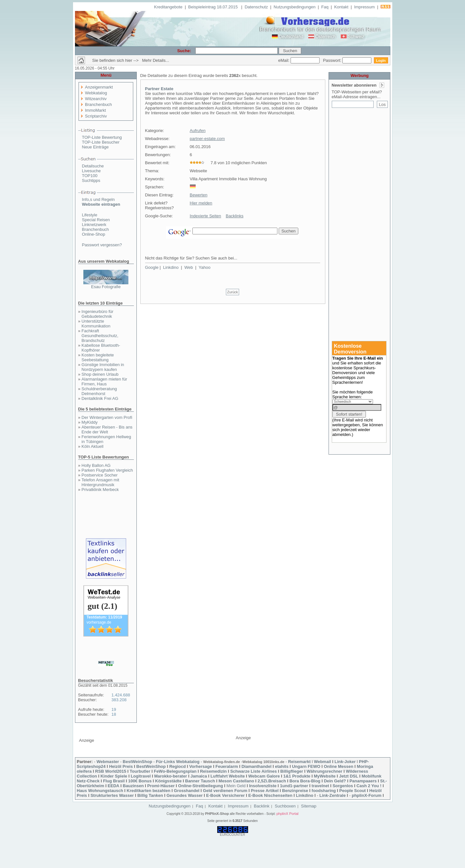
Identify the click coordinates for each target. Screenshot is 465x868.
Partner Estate (159, 89)
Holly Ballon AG (96, 465)
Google (152, 267)
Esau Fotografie (106, 287)
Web (189, 267)
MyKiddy (89, 422)
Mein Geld (236, 786)
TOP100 (90, 176)
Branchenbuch (98, 104)
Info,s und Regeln (98, 199)
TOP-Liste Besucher (101, 142)
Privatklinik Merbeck (100, 490)
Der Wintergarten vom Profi (107, 417)
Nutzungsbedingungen (294, 7)
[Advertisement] (360, 221)
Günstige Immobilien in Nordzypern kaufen (103, 367)
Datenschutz (256, 7)
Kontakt (341, 7)
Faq (325, 7)
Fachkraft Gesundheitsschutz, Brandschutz (100, 336)
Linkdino (171, 267)
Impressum (364, 7)
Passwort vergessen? (102, 245)
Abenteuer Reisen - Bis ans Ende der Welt (107, 429)
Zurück (233, 292)
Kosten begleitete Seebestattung (98, 357)
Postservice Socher (99, 475)
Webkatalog (96, 93)
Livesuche (92, 171)
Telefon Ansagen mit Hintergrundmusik (100, 482)
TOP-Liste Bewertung (102, 137)
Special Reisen (96, 220)
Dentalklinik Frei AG (100, 398)
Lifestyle (90, 215)
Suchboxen (285, 806)
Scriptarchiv (96, 116)
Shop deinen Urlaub (100, 374)
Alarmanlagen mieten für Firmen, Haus (104, 382)
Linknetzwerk (94, 225)
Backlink (262, 806)
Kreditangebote (168, 7)
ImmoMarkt (95, 110)
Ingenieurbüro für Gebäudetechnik (97, 314)
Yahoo (205, 267)
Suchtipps (91, 180)
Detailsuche (93, 166)
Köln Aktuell (92, 446)
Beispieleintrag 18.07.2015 (214, 7)
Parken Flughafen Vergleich (107, 470)
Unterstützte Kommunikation (96, 324)
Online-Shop (94, 234)
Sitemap (309, 806)
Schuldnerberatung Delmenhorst (99, 391)
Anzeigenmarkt (99, 87)
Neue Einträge (95, 147)
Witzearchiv (96, 99)
